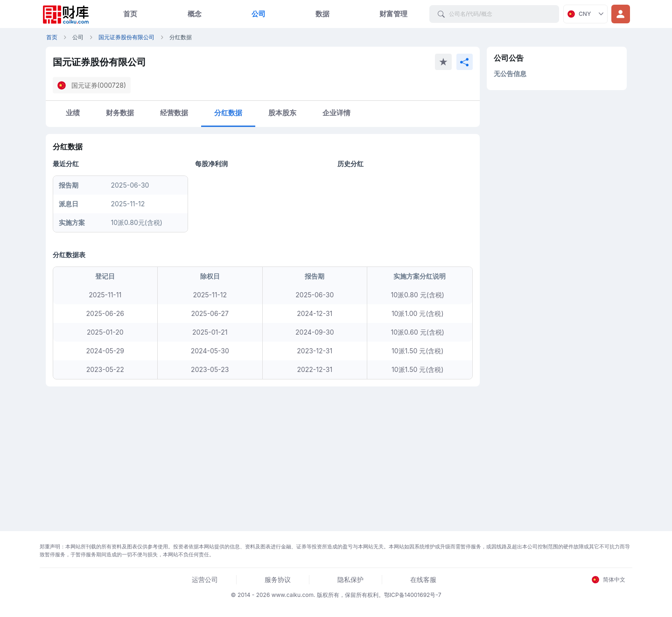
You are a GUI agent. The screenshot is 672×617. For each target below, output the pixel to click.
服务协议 (278, 579)
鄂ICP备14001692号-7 (413, 595)
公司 (259, 14)
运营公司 (205, 579)
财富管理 (393, 14)
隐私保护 (350, 579)
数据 (322, 14)
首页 (130, 14)
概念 (195, 14)
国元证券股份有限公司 (126, 37)
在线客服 (423, 579)
